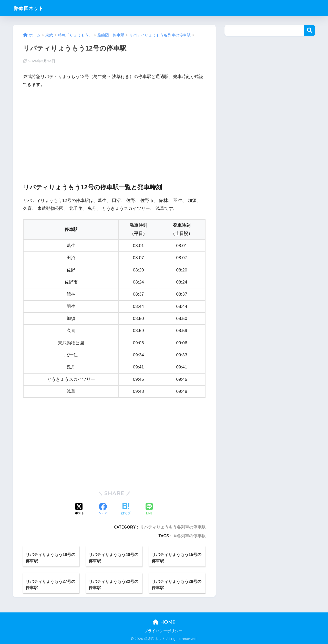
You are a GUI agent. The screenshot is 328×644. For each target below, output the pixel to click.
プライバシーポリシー (163, 631)
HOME (164, 622)
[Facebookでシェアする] (103, 509)
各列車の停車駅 (191, 536)
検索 (309, 30)
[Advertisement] (114, 131)
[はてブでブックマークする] (126, 509)
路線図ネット (33, 8)
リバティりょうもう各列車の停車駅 (173, 527)
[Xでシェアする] (79, 509)
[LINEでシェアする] (149, 509)
